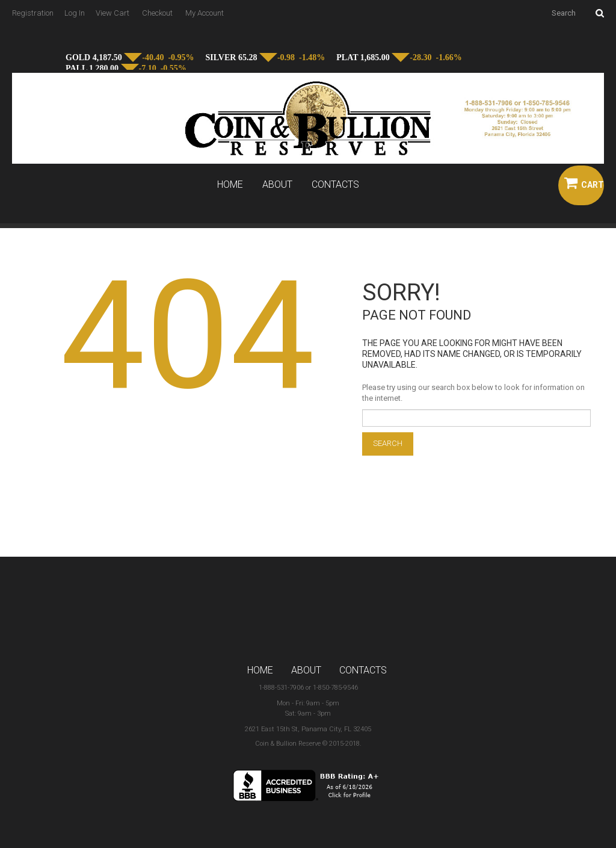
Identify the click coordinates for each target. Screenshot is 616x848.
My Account (205, 13)
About (277, 185)
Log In (75, 13)
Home (230, 185)
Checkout (157, 13)
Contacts (335, 185)
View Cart (112, 13)
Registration (33, 13)
